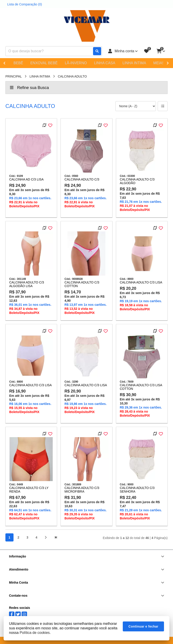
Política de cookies (35, 633)
